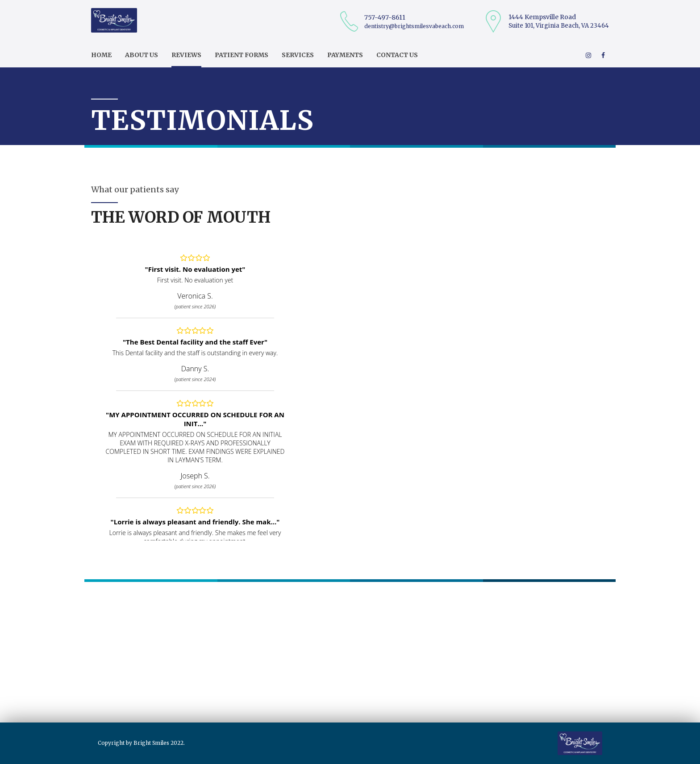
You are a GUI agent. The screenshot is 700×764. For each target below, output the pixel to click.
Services (298, 55)
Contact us (397, 55)
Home (101, 55)
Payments (345, 55)
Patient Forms (242, 55)
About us (142, 55)
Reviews (186, 55)
